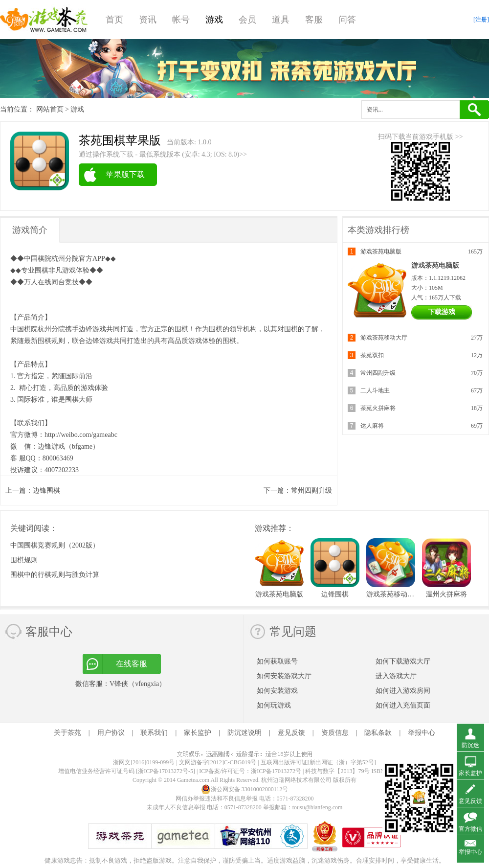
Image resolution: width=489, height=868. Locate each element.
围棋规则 (24, 560)
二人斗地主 (375, 390)
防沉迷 (470, 745)
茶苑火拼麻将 (378, 408)
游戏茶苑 (44, 20)
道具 (281, 20)
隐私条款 (378, 733)
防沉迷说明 (244, 733)
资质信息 (335, 733)
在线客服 (132, 664)
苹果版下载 (125, 174)
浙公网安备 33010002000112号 (245, 789)
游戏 (214, 20)
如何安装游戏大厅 (284, 676)
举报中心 (422, 733)
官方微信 (470, 829)
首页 (114, 20)
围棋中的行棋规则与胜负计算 (55, 575)
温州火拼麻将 (446, 594)
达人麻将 (372, 426)
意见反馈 (291, 733)
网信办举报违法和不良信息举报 (217, 799)
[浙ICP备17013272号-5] (166, 771)
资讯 (148, 20)
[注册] (481, 20)
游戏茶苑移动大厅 (384, 338)
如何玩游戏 (274, 705)
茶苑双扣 (372, 355)
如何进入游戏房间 (403, 691)
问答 (347, 20)
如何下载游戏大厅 (403, 661)
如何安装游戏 (277, 691)
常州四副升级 (311, 491)
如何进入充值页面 (403, 705)
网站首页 (50, 109)
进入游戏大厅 (396, 676)
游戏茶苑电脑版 (381, 251)
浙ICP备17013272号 (276, 771)
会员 (247, 20)
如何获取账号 (277, 661)
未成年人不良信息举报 (177, 807)
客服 (314, 20)
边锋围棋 (46, 491)
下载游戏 (442, 312)
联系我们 (154, 733)
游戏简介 (30, 230)
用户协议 (111, 733)
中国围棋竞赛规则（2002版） (55, 545)
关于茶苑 (67, 733)
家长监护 (198, 733)
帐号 (181, 20)
